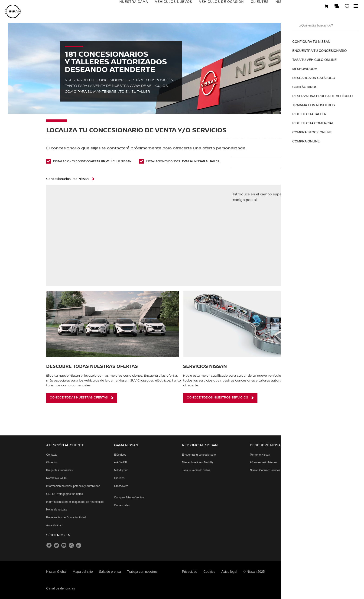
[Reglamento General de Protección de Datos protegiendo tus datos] (65, 494)
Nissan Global (56, 572)
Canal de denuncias (61, 588)
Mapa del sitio (83, 572)
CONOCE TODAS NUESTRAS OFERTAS (79, 398)
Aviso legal (229, 572)
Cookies (209, 572)
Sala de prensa (110, 572)
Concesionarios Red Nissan (67, 179)
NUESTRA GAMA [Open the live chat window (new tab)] (74, 6)
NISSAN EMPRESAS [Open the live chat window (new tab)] (233, 6)
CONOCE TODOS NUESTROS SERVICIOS (217, 398)
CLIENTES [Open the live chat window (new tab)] (200, 6)
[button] (356, 6)
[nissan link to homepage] (13, 12)
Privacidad (190, 572)
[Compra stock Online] (326, 6)
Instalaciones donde (89, 161)
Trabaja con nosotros (142, 572)
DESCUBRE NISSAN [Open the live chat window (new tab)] (275, 6)
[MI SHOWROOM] (347, 6)
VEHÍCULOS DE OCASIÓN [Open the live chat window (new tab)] (162, 6)
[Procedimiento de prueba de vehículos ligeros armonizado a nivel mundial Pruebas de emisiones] (57, 478)
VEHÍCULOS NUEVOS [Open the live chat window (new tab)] (114, 6)
